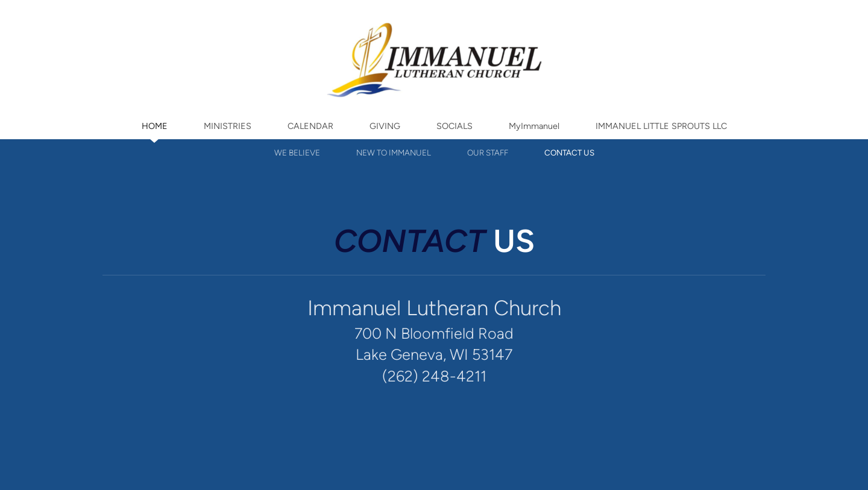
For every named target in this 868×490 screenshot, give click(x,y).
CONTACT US (569, 152)
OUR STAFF (488, 152)
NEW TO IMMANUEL (394, 152)
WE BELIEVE (297, 152)
